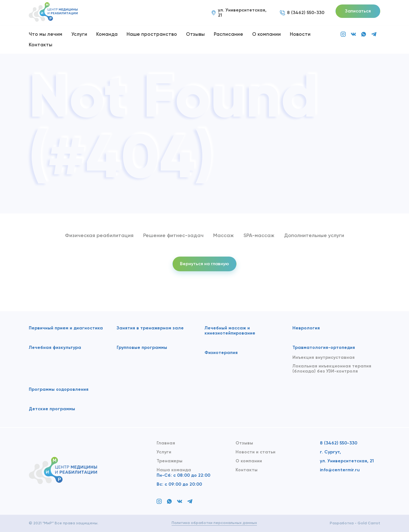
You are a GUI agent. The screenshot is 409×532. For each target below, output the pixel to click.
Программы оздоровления (59, 389)
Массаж (224, 236)
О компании (266, 34)
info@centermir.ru (340, 470)
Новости (300, 34)
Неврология (306, 328)
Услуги (79, 34)
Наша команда (174, 470)
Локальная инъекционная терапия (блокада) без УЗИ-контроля (332, 369)
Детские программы (52, 409)
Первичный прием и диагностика (66, 328)
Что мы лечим (46, 34)
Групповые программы (142, 348)
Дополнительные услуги (314, 236)
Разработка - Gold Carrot (355, 523)
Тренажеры (170, 461)
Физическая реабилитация (99, 236)
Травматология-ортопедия (324, 348)
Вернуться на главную (204, 264)
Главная (166, 443)
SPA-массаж (259, 236)
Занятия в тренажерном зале (150, 328)
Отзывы (195, 34)
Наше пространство (152, 34)
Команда (107, 34)
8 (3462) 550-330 (339, 443)
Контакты (41, 45)
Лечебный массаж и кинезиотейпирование (230, 331)
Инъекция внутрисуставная (324, 358)
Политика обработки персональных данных (214, 523)
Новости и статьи (255, 452)
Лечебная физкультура (55, 348)
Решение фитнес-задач (173, 236)
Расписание (228, 34)
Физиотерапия (221, 353)
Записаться (358, 11)
